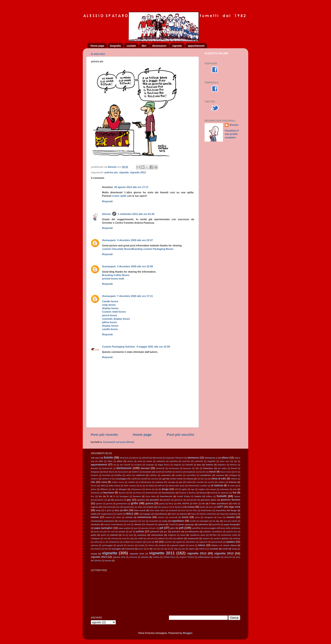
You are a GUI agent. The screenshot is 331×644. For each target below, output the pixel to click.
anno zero (225, 461)
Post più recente (104, 435)
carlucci (95, 479)
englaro (202, 489)
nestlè (193, 521)
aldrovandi (157, 458)
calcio (128, 475)
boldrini (135, 472)
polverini (155, 531)
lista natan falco (157, 510)
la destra (177, 507)
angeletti (211, 461)
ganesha (119, 500)
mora (197, 517)
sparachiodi (217, 542)
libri (144, 46)
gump (162, 504)
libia (117, 510)
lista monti (140, 510)
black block (109, 472)
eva (235, 489)
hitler (195, 504)
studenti (162, 545)
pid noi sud (109, 532)
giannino (179, 500)
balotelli (189, 465)
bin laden (222, 468)
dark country (130, 486)
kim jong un (163, 507)
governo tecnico (231, 500)
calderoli (140, 475)
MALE (130, 514)
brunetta (106, 475)
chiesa (190, 479)
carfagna (233, 475)
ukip (176, 549)
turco (141, 549)
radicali (114, 535)
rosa (124, 539)
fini (100, 496)
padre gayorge (186, 524)
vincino (145, 557)
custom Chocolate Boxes (117, 249)
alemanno (193, 458)
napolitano (178, 521)
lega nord (235, 507)
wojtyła (217, 557)
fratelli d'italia (184, 496)
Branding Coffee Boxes (116, 275)
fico (93, 496)
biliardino (208, 468)
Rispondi (107, 201)
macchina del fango (226, 510)
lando (203, 507)
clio (93, 482)
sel (157, 542)
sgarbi (179, 542)
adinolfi (145, 458)
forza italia (151, 496)
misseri (161, 517)
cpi (180, 482)
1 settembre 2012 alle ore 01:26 (136, 214)
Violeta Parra (169, 557)
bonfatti (168, 472)
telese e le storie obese (224, 545)
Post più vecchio (180, 435)
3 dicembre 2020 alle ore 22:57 (135, 240)
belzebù (94, 468)
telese (202, 545)
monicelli (173, 517)
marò (173, 514)
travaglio (116, 549)
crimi (189, 482)
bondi (158, 472)
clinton (234, 479)
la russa (189, 507)
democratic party (177, 486)
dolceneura (136, 489)
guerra (149, 503)
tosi (106, 549)
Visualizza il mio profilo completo (232, 134)
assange (150, 465)
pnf (131, 532)
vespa (94, 554)
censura (155, 479)
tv (148, 549)
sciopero (138, 542)
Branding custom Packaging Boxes (153, 249)
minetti (129, 517)
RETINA (213, 535)
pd (161, 528)
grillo (134, 503)
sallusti (161, 539)
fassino (122, 493)
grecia (109, 504)
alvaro (130, 461)
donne (148, 489)
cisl (199, 479)
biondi (234, 468)
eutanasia (225, 489)
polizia (140, 531)
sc (104, 542)
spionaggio (107, 545)
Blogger (188, 633)
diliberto (104, 489)
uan (155, 549)
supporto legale (178, 545)
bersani (145, 468)
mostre (231, 517)
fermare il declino (187, 493)
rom (105, 539)
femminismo (168, 493)
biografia (115, 46)
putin (94, 535)
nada (165, 521)
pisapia (122, 532)
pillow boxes (110, 322)
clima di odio (219, 479)
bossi (212, 472)
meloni (95, 517)
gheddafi (154, 500)
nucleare (95, 524)
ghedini (167, 500)
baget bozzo (164, 465)
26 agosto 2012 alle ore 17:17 (131, 187)
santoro (206, 539)
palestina (203, 524)
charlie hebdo (176, 479)
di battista (217, 485)
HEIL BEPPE (183, 504)
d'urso (94, 486)
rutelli (140, 539)
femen (139, 493)
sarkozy (237, 539)
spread (120, 545)
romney (115, 539)
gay (129, 500)
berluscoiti (107, 468)
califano (153, 475)
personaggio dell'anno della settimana (222, 528)
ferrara (203, 493)
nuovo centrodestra (113, 524)
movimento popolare (128, 521)
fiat (234, 493)
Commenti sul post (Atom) (118, 442)
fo (114, 496)
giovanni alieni (209, 500)
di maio (231, 486)
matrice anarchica (208, 514)
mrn (143, 521)
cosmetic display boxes (116, 319)
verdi (225, 549)
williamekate (204, 557)
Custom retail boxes (114, 312)
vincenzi (133, 557)
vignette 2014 (99, 557)
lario (211, 507)
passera (145, 528)
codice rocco (118, 482)
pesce (97, 532)
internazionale (109, 507)
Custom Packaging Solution (118, 347)
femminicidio (152, 493)
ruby (132, 539)
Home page (97, 46)
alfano (225, 458)
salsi (170, 539)
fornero (137, 496)
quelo (103, 535)
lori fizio (193, 510)
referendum (157, 535)
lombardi (173, 510)
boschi (203, 472)
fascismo (109, 493)
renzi (183, 535)
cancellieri (191, 475)
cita (206, 479)
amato (149, 461)
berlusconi (124, 468)
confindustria (145, 482)
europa (213, 489)
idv (203, 503)
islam (140, 507)
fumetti (221, 496)
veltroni (202, 549)
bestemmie (174, 468)
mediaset (233, 514)
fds (131, 493)
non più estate (230, 521)
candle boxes (110, 329)
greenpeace (122, 504)
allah (101, 461)
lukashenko (206, 510)
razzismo (142, 535)
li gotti (108, 510)
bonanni (147, 472)
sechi (149, 542)
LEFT (220, 507)
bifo (197, 468)
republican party (197, 535)
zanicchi (228, 557)
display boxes (110, 308)
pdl (181, 528)
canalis (179, 475)
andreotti (199, 461)
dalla (103, 486)
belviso (234, 465)
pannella (216, 524)
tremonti (130, 549)
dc (141, 486)
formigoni (124, 496)
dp (157, 489)
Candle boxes (110, 301)
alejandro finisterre (175, 458)
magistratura (107, 514)
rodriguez (95, 539)
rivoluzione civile (229, 535)
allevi (120, 461)
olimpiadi (150, 524)
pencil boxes (110, 315)
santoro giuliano (221, 539)
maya (223, 514)
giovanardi (192, 500)
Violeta (156, 557)
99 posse (124, 458)
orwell (172, 524)
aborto (135, 458)
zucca (108, 560)
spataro (230, 542)
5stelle (108, 457)
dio (113, 489)
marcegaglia (145, 514)
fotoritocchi (166, 496)
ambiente (161, 461)
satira (96, 542)
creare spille (119, 196)
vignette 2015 (119, 557)
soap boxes (109, 305)
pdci (173, 528)
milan (118, 517)
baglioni (178, 465)
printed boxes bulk (113, 279)
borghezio (191, 472)
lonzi (183, 510)
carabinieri (206, 475)
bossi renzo (226, 472)
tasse (191, 545)
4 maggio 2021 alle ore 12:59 (153, 347)
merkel (108, 517)
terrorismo (96, 549)
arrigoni (138, 465)
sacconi (150, 539)
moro (220, 517)
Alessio (106, 214)
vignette (177, 46)
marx (193, 514)
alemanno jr (211, 458)
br (236, 472)
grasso (99, 504)
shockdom (191, 542)
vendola (214, 549)
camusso (166, 475)
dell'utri (161, 486)
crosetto (200, 482)
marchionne (161, 514)
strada (141, 545)
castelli (144, 479)
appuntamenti (196, 46)
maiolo (120, 514)
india (235, 504)
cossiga (171, 482)
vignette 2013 (224, 553)
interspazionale (127, 507)
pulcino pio (111, 172)
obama (138, 524)
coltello (131, 482)
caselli (134, 479)
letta (98, 510)
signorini (203, 542)
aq (114, 465)
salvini (180, 538)
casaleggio (121, 479)
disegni (123, 489)
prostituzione (192, 531)
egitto (184, 489)
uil (169, 549)
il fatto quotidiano (219, 503)
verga (235, 549)
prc (166, 531)
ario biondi (125, 465)
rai (124, 535)
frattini (198, 496)
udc (162, 549)
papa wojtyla (124, 528)
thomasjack (109, 240)
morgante (209, 517)
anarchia (186, 461)
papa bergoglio (232, 524)
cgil (164, 479)
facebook (95, 493)
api (235, 461)
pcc (154, 528)
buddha (118, 475)
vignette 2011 (162, 553)
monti (185, 517)
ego (193, 489)
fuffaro (209, 496)
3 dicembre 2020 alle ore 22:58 (135, 266)
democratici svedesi (198, 486)
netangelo (204, 521)
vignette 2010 (137, 554)
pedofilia (196, 528)
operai (161, 524)
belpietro (222, 465)
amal (140, 461)
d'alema (233, 482)
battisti (209, 465)
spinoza (94, 545)
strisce (151, 545)
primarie (176, 531)
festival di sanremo (220, 493)
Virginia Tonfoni (187, 557)
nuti (128, 524)
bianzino (187, 468)
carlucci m (107, 479)
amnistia (174, 461)
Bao (199, 465)
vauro (192, 549)
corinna (159, 482)
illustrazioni (159, 46)
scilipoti (127, 542)
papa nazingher (103, 528)
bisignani (95, 472)
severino (168, 542)
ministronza (144, 517)
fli (108, 496)
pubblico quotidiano (213, 532)
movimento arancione (102, 521)
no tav (216, 521)
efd (176, 489)
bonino (179, 472)
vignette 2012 (138, 172)
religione (172, 535)
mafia (94, 514)
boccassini (123, 472)
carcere (220, 475)
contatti (131, 46)
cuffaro (221, 482)
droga (165, 489)
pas (136, 528)
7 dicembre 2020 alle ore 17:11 (135, 296)
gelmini (141, 500)
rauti (131, 535)
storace (131, 545)
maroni (183, 514)
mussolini (154, 521)
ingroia (94, 507)
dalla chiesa (114, 486)
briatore (94, 475)
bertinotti (160, 468)
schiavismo (114, 542)
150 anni (95, 458)
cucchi (211, 482)
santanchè (193, 538)
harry (171, 504)
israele (150, 507)
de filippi (150, 486)
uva (183, 549)
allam (110, 461)
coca (104, 482)
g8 (109, 500)
